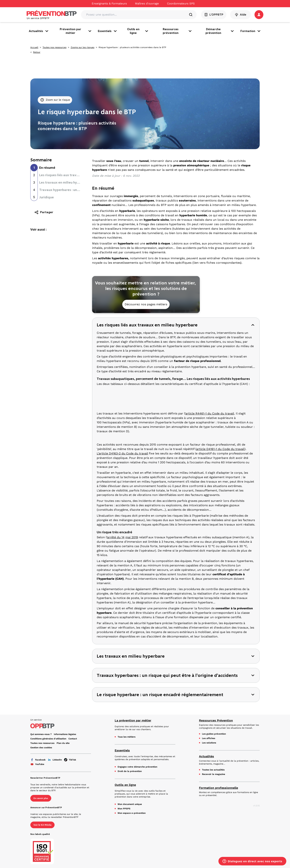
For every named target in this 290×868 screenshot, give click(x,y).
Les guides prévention (214, 734)
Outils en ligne (138, 31)
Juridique (47, 197)
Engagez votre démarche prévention (137, 767)
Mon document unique (130, 804)
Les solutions (209, 743)
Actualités (39, 31)
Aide (240, 15)
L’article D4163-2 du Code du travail (122, 453)
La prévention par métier (133, 720)
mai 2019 (132, 537)
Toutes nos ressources (54, 47)
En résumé (47, 168)
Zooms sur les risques (82, 47)
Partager (44, 212)
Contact (73, 739)
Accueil (34, 47)
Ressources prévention (178, 31)
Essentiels (108, 31)
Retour (37, 52)
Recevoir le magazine (214, 774)
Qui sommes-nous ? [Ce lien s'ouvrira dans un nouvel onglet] (41, 734)
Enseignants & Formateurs (109, 4)
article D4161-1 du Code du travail (220, 449)
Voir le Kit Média (42, 825)
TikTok (70, 760)
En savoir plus (41, 798)
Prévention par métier (76, 31)
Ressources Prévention (216, 720)
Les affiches (209, 738)
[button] (259, 15)
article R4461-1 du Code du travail (210, 413)
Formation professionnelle (219, 788)
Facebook (38, 760)
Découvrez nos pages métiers (146, 304)
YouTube (37, 764)
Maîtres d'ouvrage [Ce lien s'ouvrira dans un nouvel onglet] (147, 4)
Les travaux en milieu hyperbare (64, 182)
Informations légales (65, 734)
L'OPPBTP (214, 15)
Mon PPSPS (124, 809)
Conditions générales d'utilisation (48, 739)
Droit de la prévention (130, 771)
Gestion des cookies (41, 748)
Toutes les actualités (213, 770)
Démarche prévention (220, 31)
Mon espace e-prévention (132, 813)
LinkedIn (55, 760)
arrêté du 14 (116, 537)
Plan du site (63, 743)
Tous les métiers (127, 737)
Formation (251, 31)
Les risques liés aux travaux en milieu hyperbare (77, 175)
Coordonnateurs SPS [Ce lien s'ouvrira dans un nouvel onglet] (181, 4)
